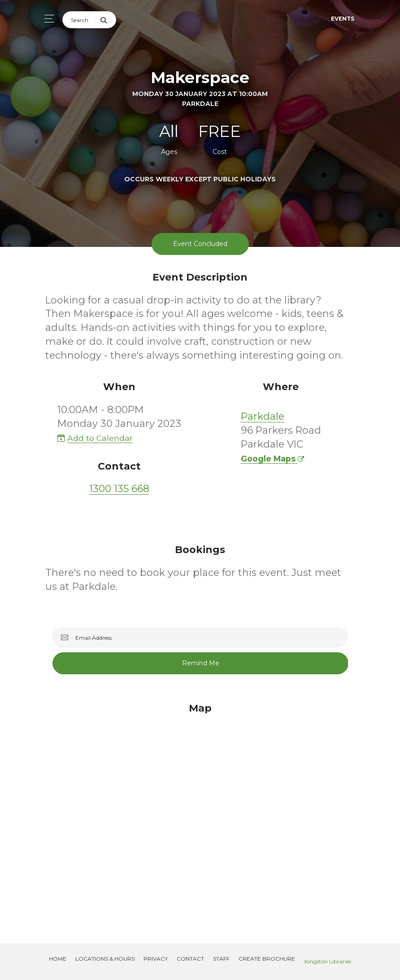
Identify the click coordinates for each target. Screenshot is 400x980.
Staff (221, 959)
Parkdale (263, 416)
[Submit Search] (108, 20)
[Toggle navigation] (47, 19)
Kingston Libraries (328, 961)
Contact (190, 959)
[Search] (81, 20)
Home (58, 959)
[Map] (200, 812)
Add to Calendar (95, 438)
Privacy (156, 959)
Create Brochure (267, 959)
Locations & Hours (105, 959)
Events (343, 19)
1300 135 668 (119, 489)
